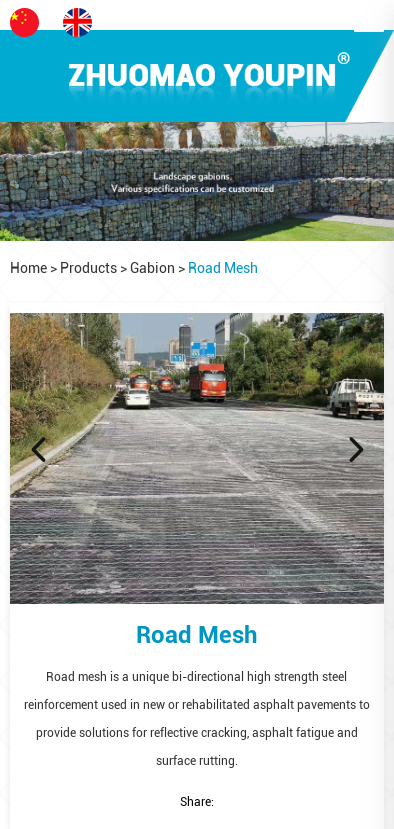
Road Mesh (223, 268)
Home (28, 268)
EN (88, 22)
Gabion (152, 268)
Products (88, 268)
